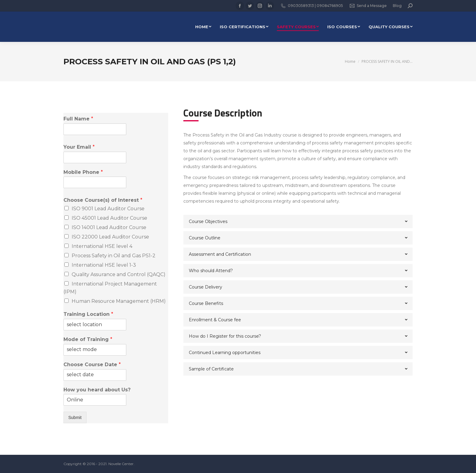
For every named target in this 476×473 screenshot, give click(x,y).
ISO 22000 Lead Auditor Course (110, 237)
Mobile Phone (83, 172)
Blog (397, 6)
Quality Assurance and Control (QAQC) (119, 274)
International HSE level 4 (102, 246)
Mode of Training (88, 339)
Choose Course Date (92, 365)
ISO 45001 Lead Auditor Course (109, 218)
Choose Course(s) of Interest (103, 200)
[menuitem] (203, 27)
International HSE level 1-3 (104, 265)
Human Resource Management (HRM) (119, 301)
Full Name (78, 119)
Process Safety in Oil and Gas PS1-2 (114, 256)
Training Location (88, 314)
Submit (75, 417)
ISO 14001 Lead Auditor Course (109, 227)
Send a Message (368, 6)
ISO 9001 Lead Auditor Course (108, 209)
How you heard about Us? (97, 390)
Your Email (79, 147)
